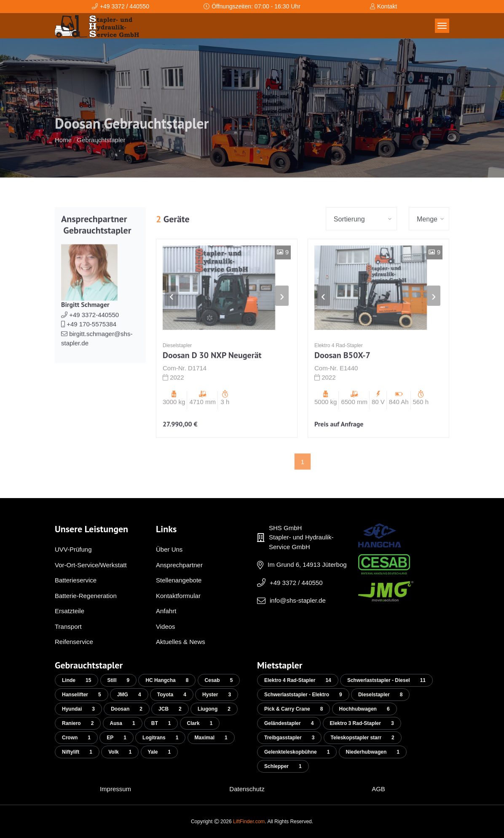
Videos (166, 626)
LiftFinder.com (249, 822)
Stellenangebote (179, 580)
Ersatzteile (70, 611)
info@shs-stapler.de (298, 600)
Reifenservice (74, 642)
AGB (378, 789)
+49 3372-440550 (90, 330)
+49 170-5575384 (89, 339)
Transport (68, 626)
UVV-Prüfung (73, 549)
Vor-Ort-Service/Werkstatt (91, 565)
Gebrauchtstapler (101, 155)
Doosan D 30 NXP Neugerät (212, 370)
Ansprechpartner (179, 565)
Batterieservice (76, 580)
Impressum (115, 789)
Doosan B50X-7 (342, 370)
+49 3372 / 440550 (296, 583)
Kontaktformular (178, 596)
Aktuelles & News (181, 642)
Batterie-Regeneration (86, 596)
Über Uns (169, 549)
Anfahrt (166, 611)
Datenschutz (247, 789)
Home (63, 155)
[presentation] (172, 311)
